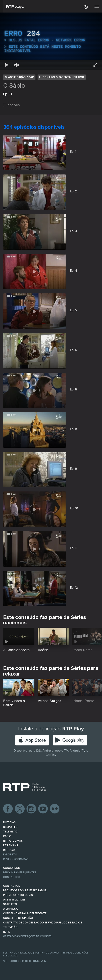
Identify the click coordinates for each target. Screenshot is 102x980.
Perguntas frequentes (20, 872)
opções (11, 105)
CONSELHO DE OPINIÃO (18, 918)
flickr (55, 809)
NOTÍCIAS (9, 822)
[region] (51, 41)
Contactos (12, 877)
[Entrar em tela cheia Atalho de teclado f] (95, 65)
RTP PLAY (9, 850)
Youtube (43, 809)
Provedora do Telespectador (25, 890)
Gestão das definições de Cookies (27, 936)
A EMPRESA (10, 909)
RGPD (7, 932)
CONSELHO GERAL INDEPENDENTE (25, 913)
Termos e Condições (76, 953)
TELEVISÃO (10, 832)
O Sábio (14, 86)
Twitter (20, 809)
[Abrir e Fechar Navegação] (97, 7)
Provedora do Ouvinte (20, 895)
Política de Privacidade (18, 953)
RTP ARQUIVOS (13, 841)
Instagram (31, 809)
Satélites (10, 904)
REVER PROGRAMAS (16, 859)
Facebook (8, 809)
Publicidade (10, 956)
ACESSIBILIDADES (14, 900)
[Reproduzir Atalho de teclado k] (7, 65)
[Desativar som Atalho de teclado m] (17, 65)
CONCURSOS (11, 868)
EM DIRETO (10, 854)
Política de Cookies (47, 953)
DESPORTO (10, 827)
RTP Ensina (11, 845)
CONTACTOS (12, 886)
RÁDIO (7, 836)
